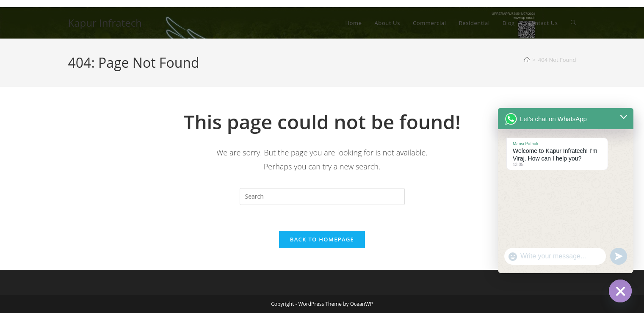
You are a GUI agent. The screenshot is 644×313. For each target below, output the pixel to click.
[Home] (527, 60)
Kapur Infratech (105, 23)
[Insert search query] (322, 197)
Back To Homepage (322, 239)
